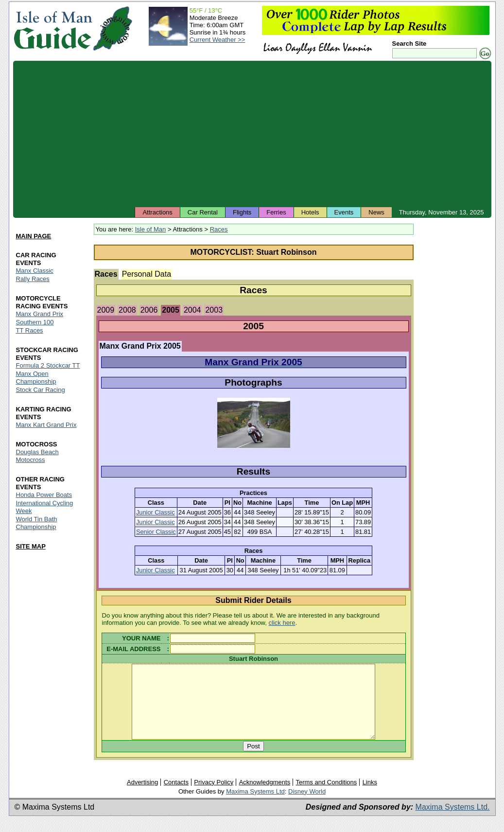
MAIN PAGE (34, 237)
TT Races (30, 330)
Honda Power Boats (44, 495)
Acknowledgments (265, 797)
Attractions (157, 212)
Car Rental (203, 212)
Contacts (176, 797)
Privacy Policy (214, 797)
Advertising (142, 797)
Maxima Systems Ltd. (453, 822)
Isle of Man (151, 229)
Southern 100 (35, 323)
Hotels (310, 212)
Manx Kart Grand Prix (46, 425)
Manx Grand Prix (40, 314)
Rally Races (33, 279)
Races (219, 229)
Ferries (276, 212)
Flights (242, 212)
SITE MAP (31, 546)
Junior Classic (156, 512)
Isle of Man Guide (53, 28)
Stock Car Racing (41, 390)
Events (344, 212)
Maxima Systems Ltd (255, 806)
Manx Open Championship (36, 378)
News (376, 212)
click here (282, 623)
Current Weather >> (217, 40)
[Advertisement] (252, 134)
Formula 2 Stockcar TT (48, 365)
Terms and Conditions (327, 797)
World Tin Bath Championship (37, 523)
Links (370, 797)
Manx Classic (35, 271)
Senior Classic (156, 532)
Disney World (307, 806)
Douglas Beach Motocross (37, 456)
